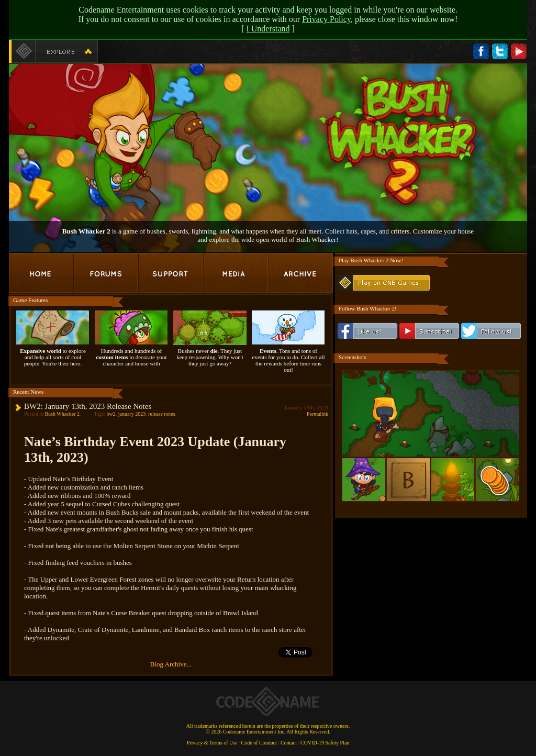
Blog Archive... (171, 664)
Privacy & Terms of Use (212, 743)
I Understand (268, 29)
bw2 (111, 414)
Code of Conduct (259, 743)
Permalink (317, 414)
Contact (289, 743)
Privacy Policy (326, 19)
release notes (161, 414)
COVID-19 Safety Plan (325, 743)
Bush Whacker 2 (62, 414)
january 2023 (132, 414)
